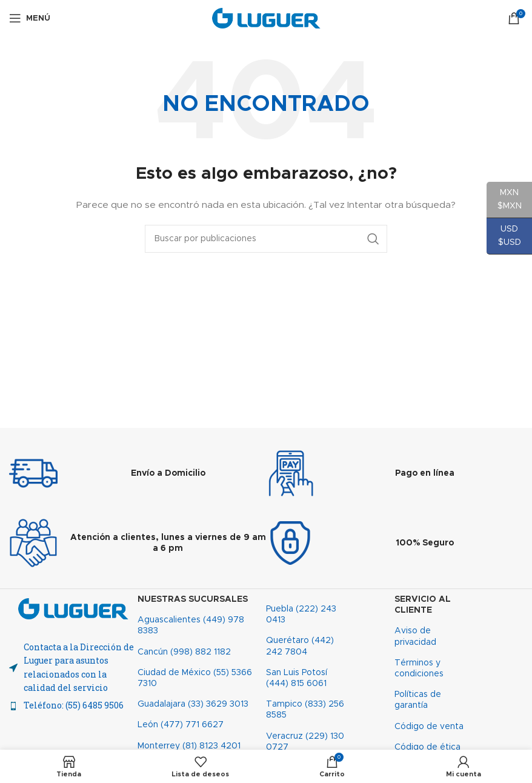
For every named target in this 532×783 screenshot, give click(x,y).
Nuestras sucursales (193, 599)
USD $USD (504, 240)
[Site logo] (266, 18)
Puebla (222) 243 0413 (301, 615)
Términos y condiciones (419, 668)
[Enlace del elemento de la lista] (73, 705)
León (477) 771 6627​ (181, 725)
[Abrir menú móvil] (30, 18)
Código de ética (427, 747)
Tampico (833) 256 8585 (305, 710)
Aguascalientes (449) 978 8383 (191, 625)
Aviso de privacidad (415, 636)
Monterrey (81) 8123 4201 (189, 746)
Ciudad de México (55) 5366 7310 (195, 678)
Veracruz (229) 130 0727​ (305, 742)
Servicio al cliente (423, 605)
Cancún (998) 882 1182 (184, 652)
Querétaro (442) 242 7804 (300, 646)
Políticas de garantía (418, 700)
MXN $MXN (504, 203)
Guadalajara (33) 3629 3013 (193, 704)
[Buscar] (266, 239)
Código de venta (429, 727)
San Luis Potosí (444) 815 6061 (297, 678)
